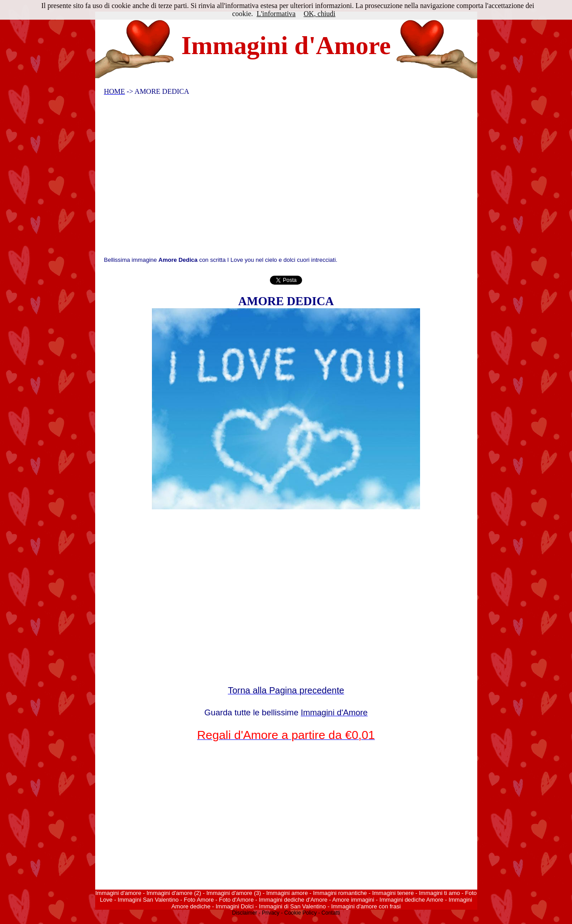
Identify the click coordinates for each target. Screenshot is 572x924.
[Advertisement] (280, 178)
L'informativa (276, 14)
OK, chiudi (319, 14)
